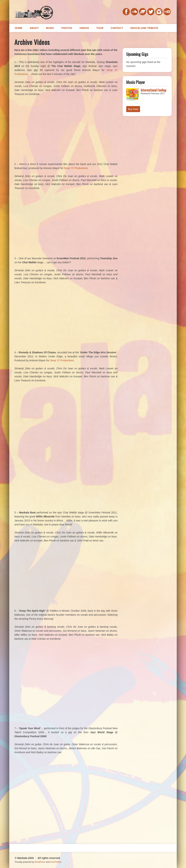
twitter (151, 12)
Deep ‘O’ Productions (76, 168)
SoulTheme (56, 862)
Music (50, 28)
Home (19, 28)
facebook (126, 12)
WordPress (40, 862)
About (34, 28)
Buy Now (133, 109)
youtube (167, 12)
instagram (159, 12)
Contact (117, 28)
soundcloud (134, 12)
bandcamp (143, 12)
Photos (67, 28)
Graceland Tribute (144, 28)
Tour (100, 28)
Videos (84, 28)
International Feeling (153, 90)
